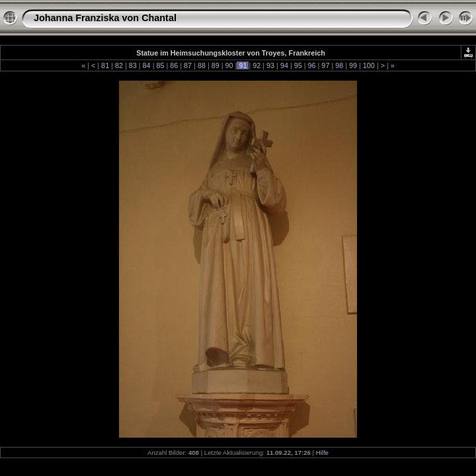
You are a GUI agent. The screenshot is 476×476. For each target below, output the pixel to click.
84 (147, 65)
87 (188, 65)
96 (312, 65)
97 (325, 65)
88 (202, 65)
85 (160, 65)
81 (105, 65)
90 (229, 65)
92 (257, 65)
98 (339, 65)
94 (284, 65)
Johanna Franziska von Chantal (105, 18)
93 (270, 65)
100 (369, 65)
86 (174, 65)
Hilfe (322, 453)
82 (119, 65)
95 (298, 65)
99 (353, 65)
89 (216, 65)
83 (133, 65)
